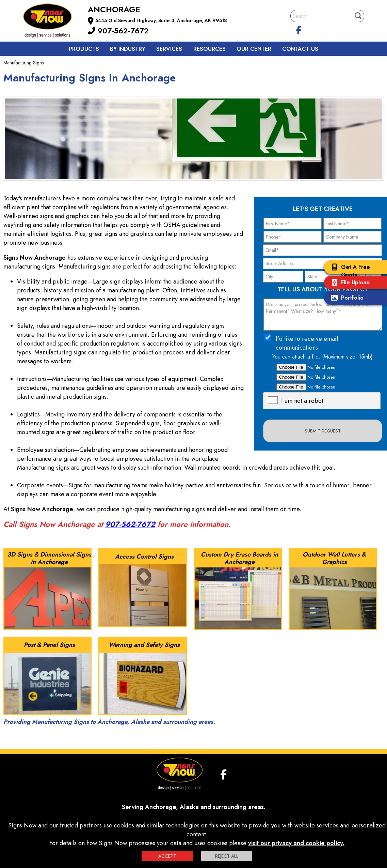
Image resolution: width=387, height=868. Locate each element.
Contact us (300, 49)
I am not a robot (302, 401)
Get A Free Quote (349, 271)
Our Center (254, 49)
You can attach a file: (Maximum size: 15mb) (322, 357)
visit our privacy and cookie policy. (296, 843)
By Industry (128, 49)
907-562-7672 (118, 31)
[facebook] (299, 29)
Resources (209, 49)
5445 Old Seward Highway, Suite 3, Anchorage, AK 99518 (161, 20)
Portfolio (345, 298)
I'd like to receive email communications (307, 343)
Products (84, 49)
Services (169, 49)
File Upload (349, 283)
